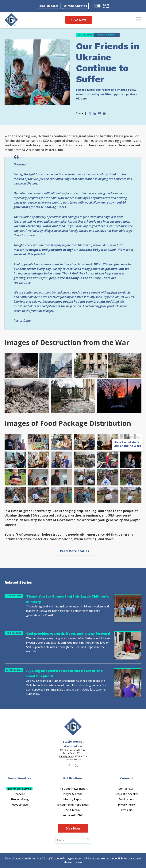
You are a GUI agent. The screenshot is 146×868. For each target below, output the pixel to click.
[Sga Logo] (11, 20)
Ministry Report (73, 799)
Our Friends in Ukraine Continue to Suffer (108, 63)
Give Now (79, 20)
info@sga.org (66, 756)
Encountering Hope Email (73, 805)
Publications (73, 778)
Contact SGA (126, 789)
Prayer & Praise (73, 794)
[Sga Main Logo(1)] (73, 727)
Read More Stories (75, 551)
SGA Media (73, 810)
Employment (127, 799)
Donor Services (19, 778)
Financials (19, 794)
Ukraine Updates (75, 6)
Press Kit (126, 810)
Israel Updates (49, 6)
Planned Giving (20, 799)
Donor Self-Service (19, 789)
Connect (127, 778)
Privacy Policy (126, 805)
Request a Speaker (126, 794)
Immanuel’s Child (73, 815)
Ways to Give (20, 805)
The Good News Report (73, 789)
